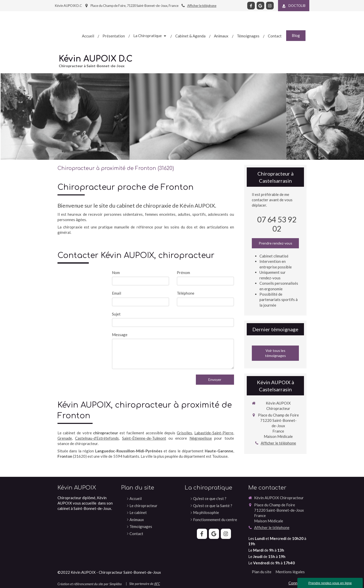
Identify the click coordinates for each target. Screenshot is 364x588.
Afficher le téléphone (202, 6)
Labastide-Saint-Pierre (214, 433)
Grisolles (184, 433)
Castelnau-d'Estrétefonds (97, 438)
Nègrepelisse (201, 438)
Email (117, 293)
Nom (116, 273)
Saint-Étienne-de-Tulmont (144, 438)
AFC (157, 584)
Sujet (116, 314)
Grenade (65, 438)
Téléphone (186, 293)
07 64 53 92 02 (277, 224)
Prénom (183, 273)
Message (120, 335)
